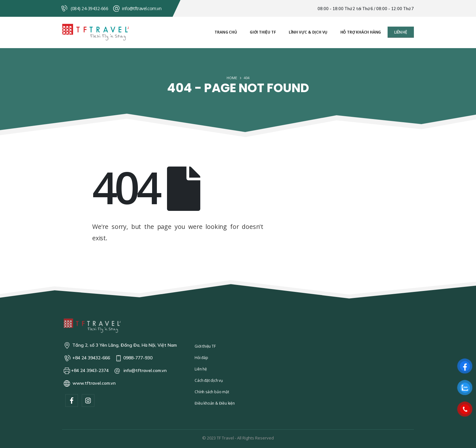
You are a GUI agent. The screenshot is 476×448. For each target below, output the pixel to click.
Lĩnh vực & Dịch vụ (308, 32)
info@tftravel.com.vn (142, 8)
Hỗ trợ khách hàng (361, 32)
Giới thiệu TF (263, 32)
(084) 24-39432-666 (89, 8)
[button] (401, 32)
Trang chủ (226, 32)
